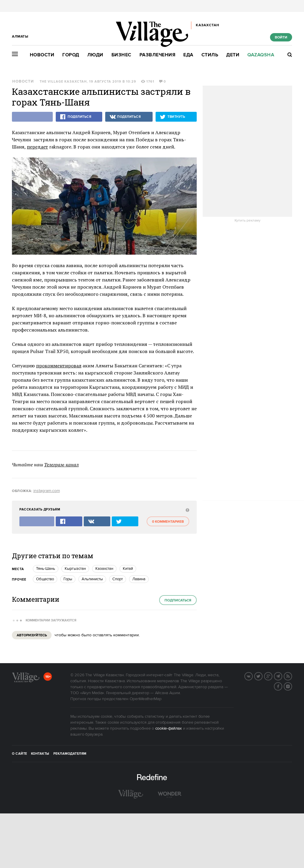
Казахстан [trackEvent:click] (104, 569)
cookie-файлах (169, 728)
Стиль (210, 55)
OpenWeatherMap (146, 699)
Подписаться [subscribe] (178, 600)
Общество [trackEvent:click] (45, 579)
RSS (292, 676)
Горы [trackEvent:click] (68, 579)
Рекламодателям (70, 754)
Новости (42, 55)
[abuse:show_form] (187, 510)
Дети (233, 55)
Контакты (40, 754)
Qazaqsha (261, 55)
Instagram (292, 686)
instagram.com (47, 491)
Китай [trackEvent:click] (128, 569)
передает (37, 147)
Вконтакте (252, 676)
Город (71, 55)
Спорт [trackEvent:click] (118, 579)
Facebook (282, 686)
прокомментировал (59, 366)
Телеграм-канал (61, 465)
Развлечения (158, 55)
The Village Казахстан (63, 82)
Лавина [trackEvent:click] (139, 579)
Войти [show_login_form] (281, 37)
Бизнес (121, 55)
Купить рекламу (248, 221)
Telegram (282, 676)
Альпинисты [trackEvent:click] (92, 579)
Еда (188, 55)
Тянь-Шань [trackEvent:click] (46, 569)
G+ (272, 676)
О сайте (20, 754)
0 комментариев (168, 522)
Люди (95, 55)
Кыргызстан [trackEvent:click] (75, 569)
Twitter (262, 676)
